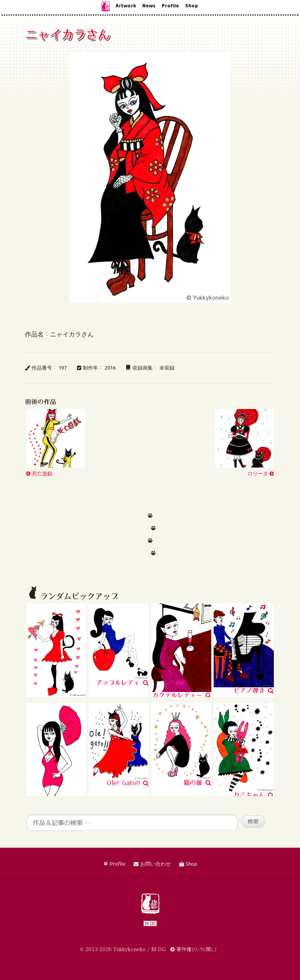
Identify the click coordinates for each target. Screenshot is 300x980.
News (149, 6)
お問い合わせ (152, 864)
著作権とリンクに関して (194, 949)
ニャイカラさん (67, 34)
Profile (170, 6)
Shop (192, 6)
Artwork (126, 6)
